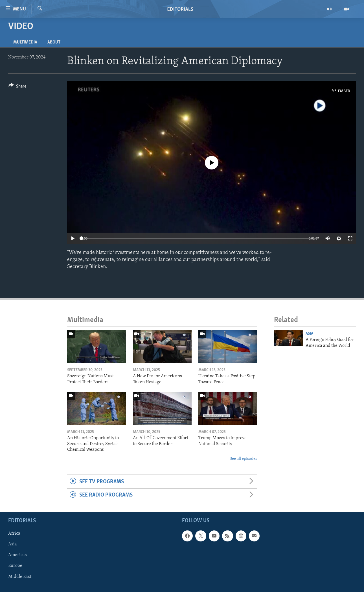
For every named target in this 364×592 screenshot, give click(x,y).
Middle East (20, 576)
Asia (309, 334)
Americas (17, 555)
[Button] (17, 87)
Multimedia (25, 42)
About (54, 42)
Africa (14, 534)
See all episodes (243, 459)
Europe (15, 566)
